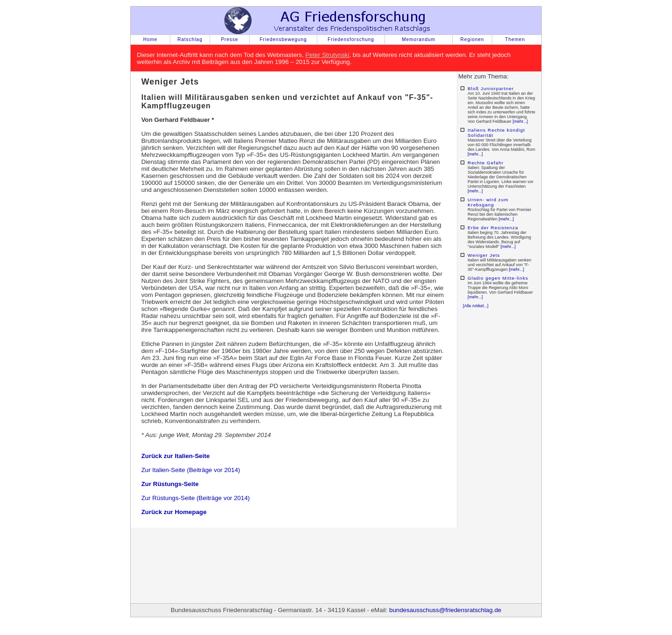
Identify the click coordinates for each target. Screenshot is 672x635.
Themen (515, 39)
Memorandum (419, 39)
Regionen (472, 39)
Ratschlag (190, 39)
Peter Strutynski (327, 55)
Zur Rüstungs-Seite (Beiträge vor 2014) (196, 498)
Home (150, 39)
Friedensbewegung (283, 39)
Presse (229, 39)
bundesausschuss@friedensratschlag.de (445, 610)
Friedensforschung (351, 39)
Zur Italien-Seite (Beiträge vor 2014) (191, 470)
